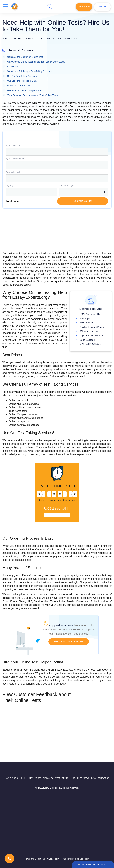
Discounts (48, 778)
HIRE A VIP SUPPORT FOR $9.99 (69, 642)
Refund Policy (67, 859)
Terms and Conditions (35, 859)
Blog (73, 778)
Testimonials (62, 778)
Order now (27, 778)
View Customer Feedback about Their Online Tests (32, 95)
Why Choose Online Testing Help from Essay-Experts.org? (36, 62)
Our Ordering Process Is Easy (22, 81)
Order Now (84, 7)
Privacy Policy (53, 859)
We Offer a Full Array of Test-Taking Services (29, 71)
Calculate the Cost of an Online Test (25, 57)
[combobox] (57, 152)
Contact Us (103, 778)
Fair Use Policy (82, 859)
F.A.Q (94, 778)
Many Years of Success (19, 86)
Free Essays (83, 778)
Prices (38, 778)
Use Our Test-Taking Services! (22, 76)
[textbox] (57, 152)
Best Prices (13, 67)
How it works (12, 778)
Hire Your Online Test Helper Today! (25, 90)
